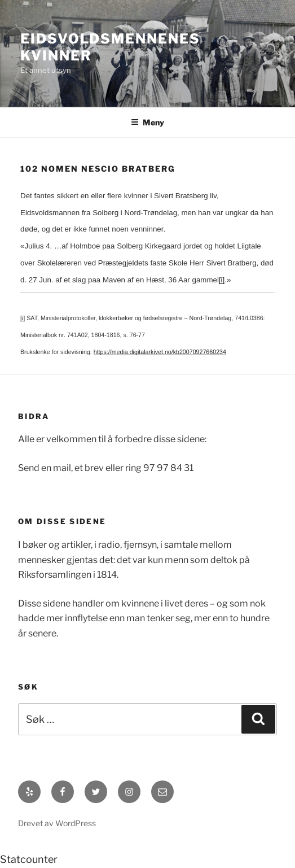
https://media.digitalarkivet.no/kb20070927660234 (160, 352)
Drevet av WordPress (57, 823)
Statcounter (29, 859)
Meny (147, 122)
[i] (222, 280)
